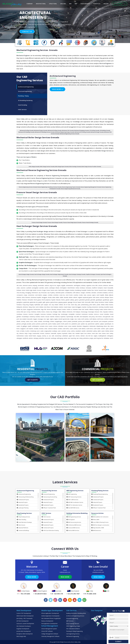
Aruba (18, 288)
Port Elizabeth (86, 321)
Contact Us (27, 32)
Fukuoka (58, 300)
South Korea (89, 329)
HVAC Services (46, 517)
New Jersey (92, 317)
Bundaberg (78, 290)
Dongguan (44, 297)
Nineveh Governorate (64, 319)
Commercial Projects (97, 500)
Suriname (64, 331)
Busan (105, 290)
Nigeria (52, 319)
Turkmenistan (20, 336)
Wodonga (54, 338)
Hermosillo (88, 302)
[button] (10, 22)
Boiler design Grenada (34, 167)
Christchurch (35, 293)
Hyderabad (37, 305)
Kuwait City (20, 309)
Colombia (88, 293)
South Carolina (74, 329)
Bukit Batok (61, 290)
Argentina (89, 285)
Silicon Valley (74, 642)
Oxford (65, 321)
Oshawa (40, 321)
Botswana (89, 288)
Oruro (32, 321)
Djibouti (111, 295)
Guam (112, 300)
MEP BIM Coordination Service (75, 502)
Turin (108, 333)
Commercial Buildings (23, 530)
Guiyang (61, 302)
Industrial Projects (22, 502)
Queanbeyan (108, 324)
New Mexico (99, 317)
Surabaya (55, 331)
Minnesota (69, 312)
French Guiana (37, 300)
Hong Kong (25, 305)
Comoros (111, 293)
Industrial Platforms (23, 528)
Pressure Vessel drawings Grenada (90, 222)
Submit (118, 641)
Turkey (111, 333)
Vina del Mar (89, 336)
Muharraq (32, 317)
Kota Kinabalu (54, 307)
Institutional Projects (23, 500)
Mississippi (91, 312)
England (80, 297)
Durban (71, 297)
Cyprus (94, 295)
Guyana (65, 302)
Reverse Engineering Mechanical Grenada (70, 189)
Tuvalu (26, 336)
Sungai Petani (48, 331)
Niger (48, 319)
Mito (101, 312)
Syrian (103, 331)
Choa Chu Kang (21, 293)
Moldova (111, 312)
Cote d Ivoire (69, 295)
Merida (39, 312)
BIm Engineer (71, 520)
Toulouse (48, 333)
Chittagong (110, 290)
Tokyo (26, 333)
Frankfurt (19, 300)
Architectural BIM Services (74, 525)
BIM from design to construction (100, 525)
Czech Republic (100, 295)
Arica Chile (95, 285)
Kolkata (41, 307)
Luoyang (97, 309)
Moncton (31, 314)
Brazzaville (110, 288)
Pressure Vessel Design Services (37, 192)
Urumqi (44, 336)
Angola (59, 285)
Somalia (60, 329)
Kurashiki (107, 307)
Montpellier (72, 314)
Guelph (40, 302)
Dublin (62, 297)
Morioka (91, 314)
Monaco (25, 314)
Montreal (78, 314)
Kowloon (61, 307)
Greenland (82, 300)
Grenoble (93, 300)
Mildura (64, 312)
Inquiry (106, 4)
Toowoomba (36, 333)
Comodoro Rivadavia (102, 293)
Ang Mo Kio (53, 285)
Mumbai (38, 317)
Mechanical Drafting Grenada (27, 130)
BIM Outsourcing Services (74, 522)
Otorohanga (46, 321)
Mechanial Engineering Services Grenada (37, 50)
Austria (47, 288)
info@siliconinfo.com (98, 572)
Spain (107, 329)
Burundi (101, 290)
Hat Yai (75, 302)
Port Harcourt (95, 321)
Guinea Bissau (54, 302)
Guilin (44, 302)
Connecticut (31, 295)
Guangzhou (20, 302)
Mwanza (57, 317)
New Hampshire (84, 317)
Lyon (25, 312)
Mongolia (37, 314)
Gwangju (70, 302)
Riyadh (29, 326)
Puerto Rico (68, 324)
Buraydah (84, 290)
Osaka (35, 321)
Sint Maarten (30, 329)
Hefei (83, 302)
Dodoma (19, 297)
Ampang (35, 285)
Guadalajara (99, 300)
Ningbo (72, 319)
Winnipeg (36, 338)
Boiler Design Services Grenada (47, 167)
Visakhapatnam (102, 336)
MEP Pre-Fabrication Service (74, 505)
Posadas (29, 324)
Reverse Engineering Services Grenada (28, 187)
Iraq (53, 305)
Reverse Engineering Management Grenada (91, 187)
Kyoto (25, 309)
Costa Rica (62, 295)
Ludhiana (91, 309)
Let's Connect (120, 4)
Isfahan (61, 305)
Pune (79, 324)
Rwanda (74, 326)
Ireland (56, 305)
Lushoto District (108, 309)
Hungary (32, 305)
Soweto (103, 329)
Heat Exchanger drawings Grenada (77, 274)
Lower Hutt (81, 309)
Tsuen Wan (95, 333)
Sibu (109, 326)
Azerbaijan (52, 288)
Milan (60, 312)
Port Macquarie (103, 321)
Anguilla (63, 285)
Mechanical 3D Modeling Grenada (26, 132)
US (47, 336)
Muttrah (52, 317)
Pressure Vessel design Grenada (39, 222)
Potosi (34, 324)
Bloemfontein (71, 288)
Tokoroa (21, 333)
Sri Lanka (22, 331)
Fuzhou (63, 300)
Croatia (81, 295)
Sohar (46, 329)
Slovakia (36, 329)
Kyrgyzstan (30, 309)
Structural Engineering (48, 494)
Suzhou (73, 331)
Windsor (31, 338)
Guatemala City (34, 302)
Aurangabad (35, 288)
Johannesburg (85, 305)
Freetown (24, 300)
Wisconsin (48, 338)
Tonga (30, 333)
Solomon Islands (52, 329)
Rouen (66, 326)
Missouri (97, 312)
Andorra (47, 285)
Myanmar (63, 317)
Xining (81, 338)
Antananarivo (70, 285)
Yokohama (86, 338)
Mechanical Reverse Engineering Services (41, 170)
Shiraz (105, 326)
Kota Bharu (47, 307)
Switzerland (89, 331)
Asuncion (23, 288)
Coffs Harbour (76, 293)
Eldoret (75, 297)
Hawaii (79, 302)
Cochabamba (68, 293)
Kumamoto (95, 307)
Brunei (48, 290)
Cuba (85, 295)
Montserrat (85, 314)
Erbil (94, 297)
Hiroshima (101, 302)
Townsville (53, 333)
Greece (77, 300)
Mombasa (19, 314)
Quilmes (97, 324)
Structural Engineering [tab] (25, 91)
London (64, 309)
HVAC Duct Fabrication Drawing (50, 530)
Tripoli (82, 333)
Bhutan (57, 288)
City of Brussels (43, 293)
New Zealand (23, 319)
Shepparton (86, 326)
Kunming (101, 307)
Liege (42, 309)
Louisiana (75, 309)
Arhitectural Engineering (24, 494)
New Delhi (76, 317)
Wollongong (60, 338)
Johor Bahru (93, 305)
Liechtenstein (37, 309)
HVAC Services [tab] (22, 109)
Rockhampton (35, 326)
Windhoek (25, 338)
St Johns (27, 331)
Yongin (91, 338)
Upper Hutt (72, 336)
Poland (69, 321)
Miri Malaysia (77, 312)
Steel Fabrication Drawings (24, 522)
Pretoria (38, 324)
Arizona (100, 285)
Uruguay (39, 336)
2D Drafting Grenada (94, 130)
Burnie (96, 290)
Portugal (24, 324)
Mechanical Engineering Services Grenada (69, 134)
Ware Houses (21, 525)
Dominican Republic (36, 297)
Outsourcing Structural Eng (49, 497)
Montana (49, 314)
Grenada (88, 300)
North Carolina (85, 319)
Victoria (78, 336)
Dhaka (107, 295)
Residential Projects (23, 505)
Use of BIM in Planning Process (100, 522)
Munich (43, 317)
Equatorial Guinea (87, 297)
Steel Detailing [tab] (23, 105)
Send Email (98, 577)
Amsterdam (41, 285)
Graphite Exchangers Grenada (93, 274)
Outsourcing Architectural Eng (25, 497)
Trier (74, 333)
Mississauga (84, 312)
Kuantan (84, 307)
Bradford (94, 288)
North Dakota (93, 319)
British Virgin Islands (31, 290)
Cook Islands (38, 295)
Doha (23, 297)
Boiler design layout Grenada (62, 167)
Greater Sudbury (70, 300)
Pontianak (75, 321)
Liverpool (59, 309)
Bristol (24, 290)
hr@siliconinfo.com (65, 572)
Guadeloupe (106, 300)
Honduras (19, 305)
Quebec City (84, 324)
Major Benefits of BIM (98, 528)
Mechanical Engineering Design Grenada (65, 132)
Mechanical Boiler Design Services (38, 137)
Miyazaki (105, 312)
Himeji (96, 302)
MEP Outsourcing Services (74, 497)
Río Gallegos (24, 326)
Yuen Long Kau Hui (98, 338)
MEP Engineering (72, 494)
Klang (30, 307)
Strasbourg (33, 331)
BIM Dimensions (96, 530)
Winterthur (42, 338)
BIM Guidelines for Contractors (100, 517)
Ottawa (52, 321)
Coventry (76, 295)
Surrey (69, 331)
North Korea (100, 319)
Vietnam (83, 336)
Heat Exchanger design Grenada (26, 274)
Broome (39, 290)
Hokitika (111, 302)
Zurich (111, 338)
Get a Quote (33, 380)
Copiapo (45, 295)
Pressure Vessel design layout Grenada (72, 222)
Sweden (84, 331)
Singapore (23, 329)
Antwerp (83, 285)
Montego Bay (56, 314)
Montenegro (64, 314)
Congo (25, 295)
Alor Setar (19, 285)
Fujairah (53, 300)
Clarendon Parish (60, 293)
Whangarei (19, 338)
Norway (23, 321)
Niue (76, 319)
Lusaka (101, 309)
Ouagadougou (58, 321)
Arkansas (106, 285)
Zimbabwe (106, 338)
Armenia (111, 285)
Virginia (95, 336)
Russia (70, 326)
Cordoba (50, 295)
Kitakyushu (19, 307)
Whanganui (110, 336)
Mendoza (34, 312)
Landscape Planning (23, 508)
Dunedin (66, 297)
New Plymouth (107, 317)
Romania (42, 326)
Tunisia (104, 333)
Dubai (54, 297)
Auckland (29, 288)
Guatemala (26, 302)
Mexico (43, 312)
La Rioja (29, 312)
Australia (41, 288)
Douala (50, 297)
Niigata (56, 319)
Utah (53, 336)
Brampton (100, 288)
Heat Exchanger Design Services (37, 226)
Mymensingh (70, 317)
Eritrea (97, 297)
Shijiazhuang (100, 326)
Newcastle (30, 319)
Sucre (38, 331)
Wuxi (69, 338)
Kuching (89, 307)
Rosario (50, 326)
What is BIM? (95, 520)
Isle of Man (67, 305)
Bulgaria (67, 290)
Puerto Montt (61, 324)
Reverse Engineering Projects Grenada (71, 187)
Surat (59, 331)
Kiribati (103, 305)
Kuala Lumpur (68, 307)
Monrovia (43, 314)
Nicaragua (40, 319)
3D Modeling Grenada (105, 130)
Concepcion (20, 295)
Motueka (106, 314)
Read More (57, 89)
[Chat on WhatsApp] (84, 600)
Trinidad (78, 333)
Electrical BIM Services (73, 530)
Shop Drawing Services (23, 517)
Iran (50, 305)
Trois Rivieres (88, 333)
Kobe (34, 307)
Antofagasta (77, 285)
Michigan (55, 312)
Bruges (44, 290)
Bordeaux (82, 288)
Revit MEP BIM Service (73, 508)
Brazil (105, 288)
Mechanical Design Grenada (41, 130)
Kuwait (111, 307)
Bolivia (77, 288)
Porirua (80, 321)
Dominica (28, 297)
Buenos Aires (54, 290)
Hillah (93, 302)
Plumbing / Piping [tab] (23, 96)
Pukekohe (74, 324)
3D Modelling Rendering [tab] (25, 100)
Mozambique (25, 317)
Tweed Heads (32, 336)
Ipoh (42, 305)
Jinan (79, 305)
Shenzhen (79, 326)
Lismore (49, 309)
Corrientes (56, 295)
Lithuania (54, 309)
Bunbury (72, 290)
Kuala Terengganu (77, 307)
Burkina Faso (91, 290)
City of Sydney (51, 293)
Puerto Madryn (52, 324)
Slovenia (41, 329)
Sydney (95, 331)
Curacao (89, 295)
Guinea (48, 302)
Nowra (28, 321)
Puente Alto (44, 324)
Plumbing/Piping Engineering (100, 494)
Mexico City (49, 312)
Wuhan (65, 338)
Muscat (47, 317)
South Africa (66, 329)
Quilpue (102, 324)
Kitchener (25, 307)
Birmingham (63, 288)
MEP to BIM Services (72, 500)
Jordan (98, 305)
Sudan (42, 331)
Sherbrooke (93, 326)
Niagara (35, 319)
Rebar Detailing (21, 520)
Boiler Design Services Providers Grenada (91, 167)
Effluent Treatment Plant (49, 508)
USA (50, 336)
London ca (69, 309)
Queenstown (91, 324)
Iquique (46, 305)
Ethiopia (107, 297)
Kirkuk (107, 305)
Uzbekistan (65, 336)
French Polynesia (46, 300)
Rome (46, 326)
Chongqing (28, 293)
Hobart (106, 302)
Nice (45, 319)
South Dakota (82, 329)
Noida (79, 319)
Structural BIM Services (73, 528)
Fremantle (30, 300)
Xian (78, 338)
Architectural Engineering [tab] (26, 87)
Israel (72, 305)
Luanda (87, 309)
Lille (45, 309)
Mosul (101, 314)
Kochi (37, 307)
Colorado (94, 293)
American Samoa (27, 285)
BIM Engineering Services (74, 517)
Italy (76, 305)
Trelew (70, 333)
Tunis (100, 333)
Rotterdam (61, 326)
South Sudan (97, 329)
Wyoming (73, 338)
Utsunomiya (58, 336)
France (111, 297)
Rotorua (55, 326)
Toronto (42, 333)
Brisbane (19, 290)
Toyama (59, 333)
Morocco (96, 314)
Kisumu (111, 305)
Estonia (102, 297)
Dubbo (58, 297)
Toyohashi (65, 333)
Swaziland (78, 331)
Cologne (83, 293)
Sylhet (99, 331)
